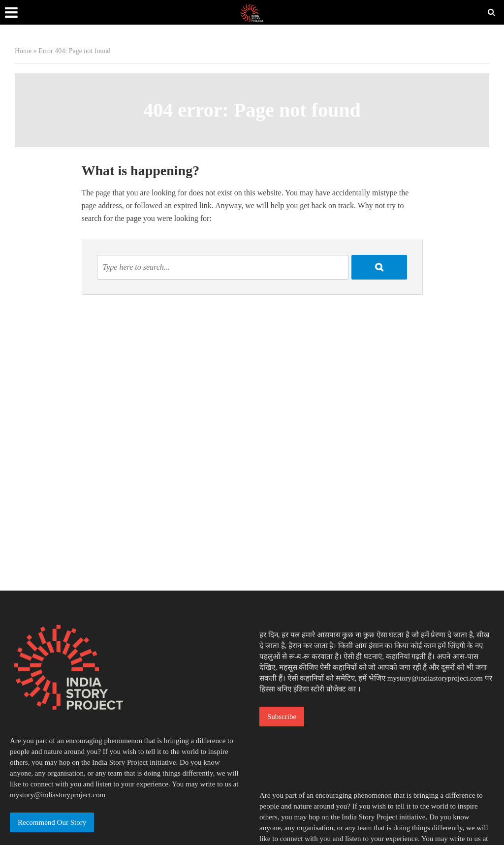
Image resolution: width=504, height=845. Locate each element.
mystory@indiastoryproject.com (58, 795)
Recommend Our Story (52, 822)
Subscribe (282, 717)
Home (23, 51)
